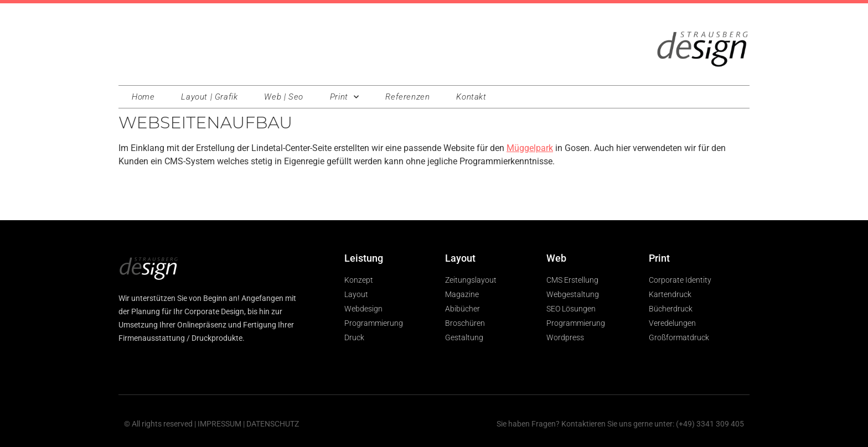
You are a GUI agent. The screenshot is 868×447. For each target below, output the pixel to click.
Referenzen (407, 97)
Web (556, 258)
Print (345, 97)
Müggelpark (530, 148)
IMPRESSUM (219, 424)
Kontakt (471, 97)
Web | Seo (283, 97)
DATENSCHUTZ (273, 424)
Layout (460, 258)
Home (143, 97)
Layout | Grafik (209, 97)
